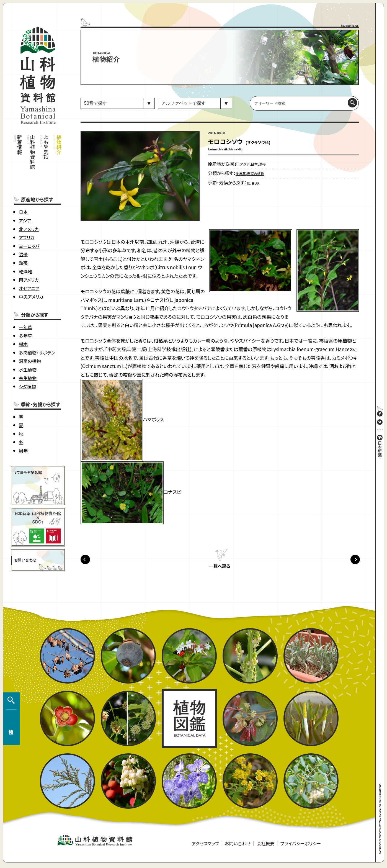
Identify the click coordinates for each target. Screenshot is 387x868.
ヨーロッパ (29, 224)
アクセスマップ (205, 846)
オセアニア (29, 266)
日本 (23, 190)
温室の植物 (30, 339)
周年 (23, 429)
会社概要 (265, 846)
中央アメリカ (31, 275)
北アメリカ (29, 207)
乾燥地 (25, 249)
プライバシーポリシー (300, 846)
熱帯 (23, 241)
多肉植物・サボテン (37, 331)
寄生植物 (28, 356)
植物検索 (10, 721)
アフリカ (27, 215)
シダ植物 (27, 364)
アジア (25, 199)
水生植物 (28, 348)
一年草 (25, 305)
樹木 (23, 322)
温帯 (23, 232)
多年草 (25, 314)
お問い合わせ (238, 846)
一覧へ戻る (220, 569)
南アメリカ (29, 258)
